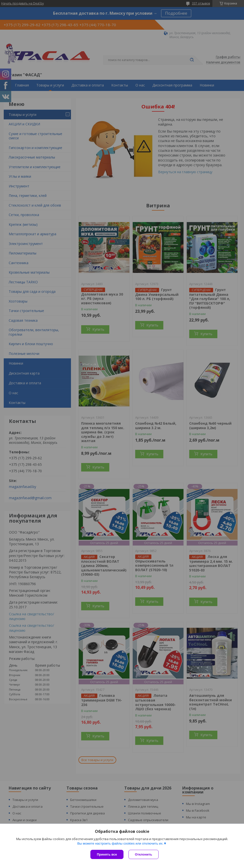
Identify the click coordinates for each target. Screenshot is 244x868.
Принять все (107, 854)
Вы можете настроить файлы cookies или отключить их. (120, 843)
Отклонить (144, 854)
